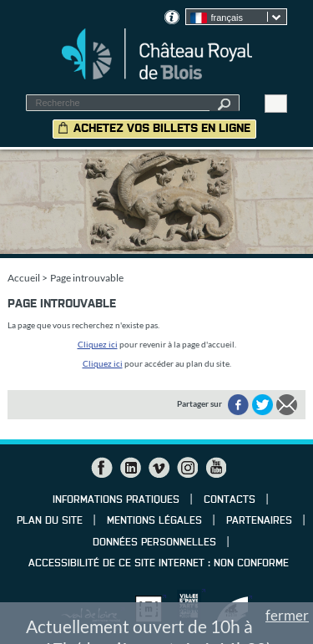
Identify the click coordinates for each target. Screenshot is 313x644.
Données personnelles (154, 543)
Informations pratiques (116, 500)
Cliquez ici (98, 344)
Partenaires (259, 521)
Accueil (24, 278)
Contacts (230, 500)
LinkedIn (130, 468)
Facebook (102, 468)
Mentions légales (154, 521)
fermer (287, 615)
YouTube (215, 468)
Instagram (187, 468)
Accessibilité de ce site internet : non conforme (159, 564)
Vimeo (159, 468)
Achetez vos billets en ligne (162, 129)
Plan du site (50, 521)
